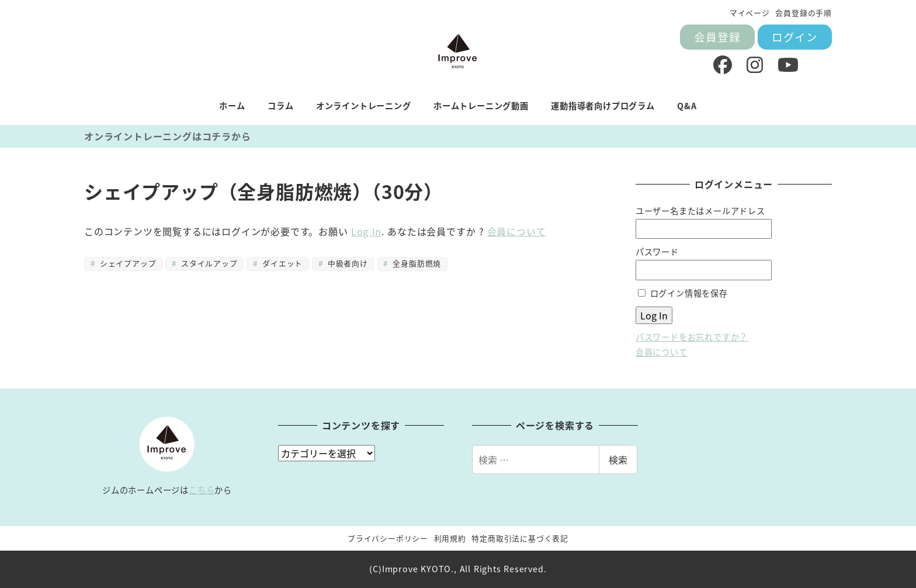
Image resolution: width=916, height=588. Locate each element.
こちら (202, 490)
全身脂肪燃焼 (416, 263)
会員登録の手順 (804, 13)
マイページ (750, 13)
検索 (618, 460)
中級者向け (346, 263)
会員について (517, 231)
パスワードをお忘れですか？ (692, 337)
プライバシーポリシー (388, 538)
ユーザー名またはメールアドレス (700, 211)
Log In (366, 231)
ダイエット (281, 263)
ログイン (795, 36)
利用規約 (450, 538)
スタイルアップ (208, 263)
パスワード (657, 252)
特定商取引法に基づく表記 (520, 538)
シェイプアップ (126, 263)
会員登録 (717, 36)
